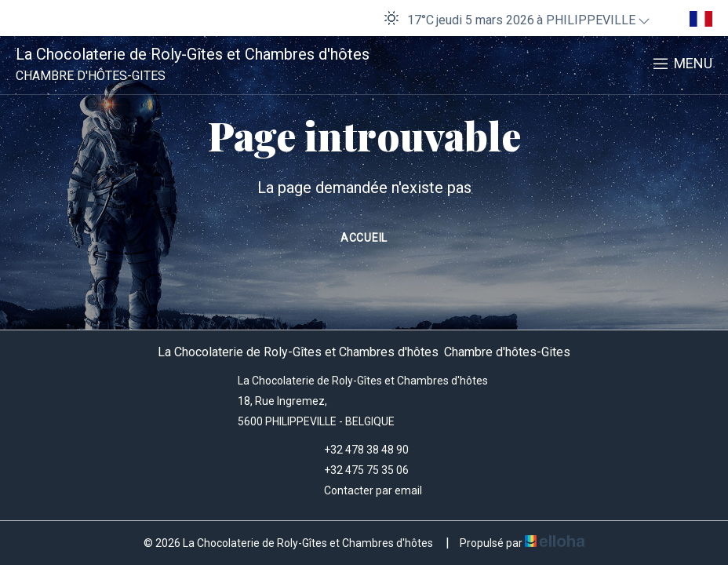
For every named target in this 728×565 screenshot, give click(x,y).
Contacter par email (364, 490)
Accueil (364, 238)
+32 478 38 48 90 (357, 450)
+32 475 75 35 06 (357, 470)
